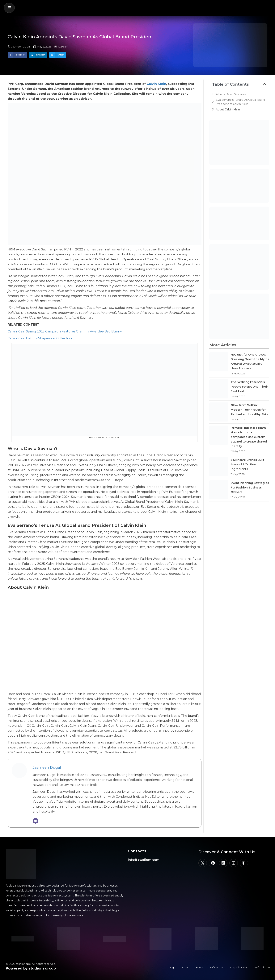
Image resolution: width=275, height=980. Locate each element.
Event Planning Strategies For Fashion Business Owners (250, 487)
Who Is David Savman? (231, 94)
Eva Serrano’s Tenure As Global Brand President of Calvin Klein (240, 102)
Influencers (216, 968)
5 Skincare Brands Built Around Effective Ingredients (247, 464)
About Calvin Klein (228, 109)
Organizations (238, 968)
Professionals (262, 968)
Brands (184, 968)
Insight (170, 968)
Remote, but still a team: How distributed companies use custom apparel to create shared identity (249, 437)
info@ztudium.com (144, 860)
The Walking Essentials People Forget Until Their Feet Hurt (249, 387)
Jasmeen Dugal (47, 767)
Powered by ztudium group (31, 968)
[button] (9, 8)
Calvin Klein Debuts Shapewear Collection (40, 338)
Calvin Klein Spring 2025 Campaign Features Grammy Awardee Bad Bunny (65, 331)
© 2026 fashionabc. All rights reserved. (31, 964)
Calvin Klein (156, 84)
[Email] (36, 821)
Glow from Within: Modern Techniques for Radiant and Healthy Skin (249, 410)
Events (199, 968)
